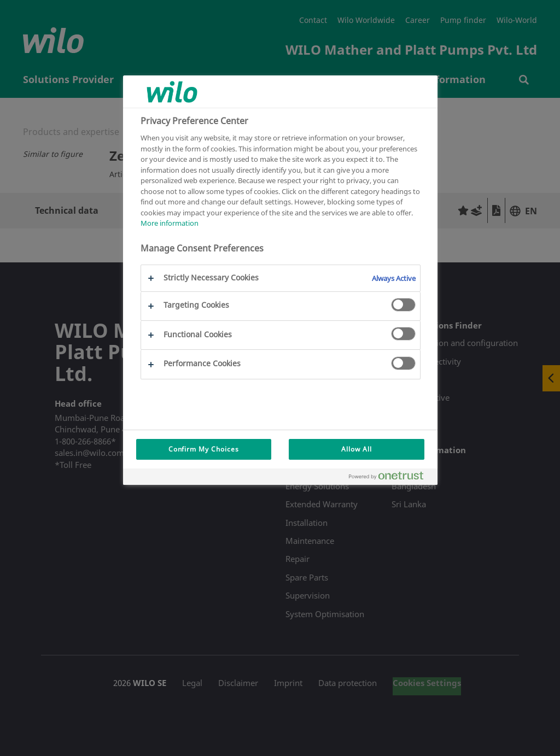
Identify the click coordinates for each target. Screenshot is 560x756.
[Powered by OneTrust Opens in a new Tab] (390, 478)
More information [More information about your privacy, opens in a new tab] (170, 223)
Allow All (357, 449)
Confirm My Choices (204, 449)
